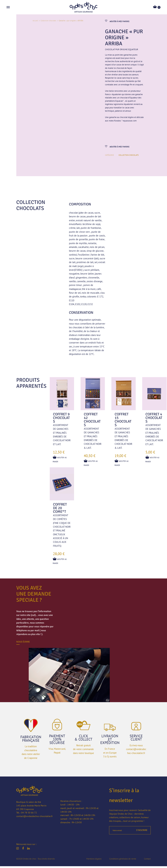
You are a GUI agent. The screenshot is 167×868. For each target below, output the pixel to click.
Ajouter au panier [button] (60, 461)
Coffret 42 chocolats (92, 421)
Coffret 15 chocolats (123, 421)
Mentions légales (94, 860)
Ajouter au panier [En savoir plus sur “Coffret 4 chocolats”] (152, 461)
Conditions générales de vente (123, 860)
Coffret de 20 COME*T (60, 510)
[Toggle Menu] (8, 7)
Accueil (35, 21)
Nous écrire (23, 644)
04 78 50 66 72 (29, 814)
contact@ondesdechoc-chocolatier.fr (34, 818)
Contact (147, 860)
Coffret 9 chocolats (61, 420)
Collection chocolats (48, 21)
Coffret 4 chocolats (154, 420)
